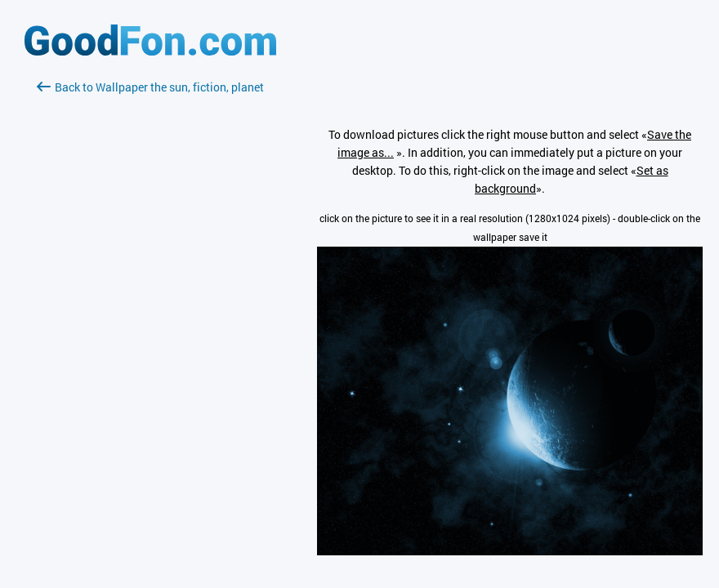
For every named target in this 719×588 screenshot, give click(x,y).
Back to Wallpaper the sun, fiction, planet (150, 87)
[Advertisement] (150, 290)
